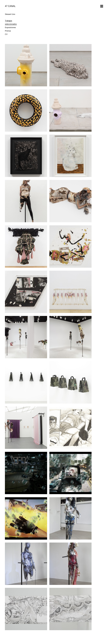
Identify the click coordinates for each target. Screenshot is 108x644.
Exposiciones (10, 27)
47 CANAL (10, 6)
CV (6, 34)
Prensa (8, 31)
